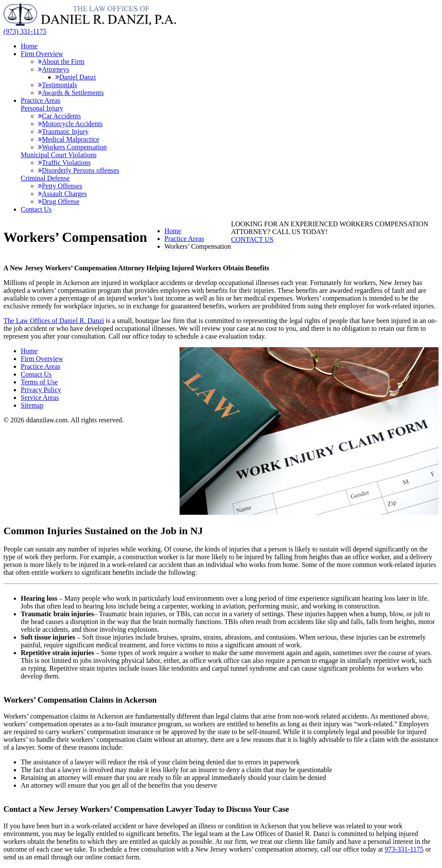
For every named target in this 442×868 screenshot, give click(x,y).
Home (29, 46)
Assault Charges (62, 194)
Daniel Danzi (76, 77)
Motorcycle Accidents (70, 124)
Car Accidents (59, 116)
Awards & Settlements (71, 93)
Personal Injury (42, 108)
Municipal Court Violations (59, 155)
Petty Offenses (60, 186)
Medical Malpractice (69, 139)
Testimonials (58, 85)
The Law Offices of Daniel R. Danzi (54, 321)
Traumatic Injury (63, 131)
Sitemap (32, 405)
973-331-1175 (404, 849)
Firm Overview (42, 54)
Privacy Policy (41, 390)
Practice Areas (41, 100)
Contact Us (36, 209)
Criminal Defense (45, 178)
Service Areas (40, 398)
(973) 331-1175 (25, 31)
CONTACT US (252, 239)
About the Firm (61, 62)
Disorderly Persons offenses (79, 170)
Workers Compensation (72, 147)
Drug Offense (59, 201)
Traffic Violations (64, 163)
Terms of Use (39, 382)
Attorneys (54, 69)
